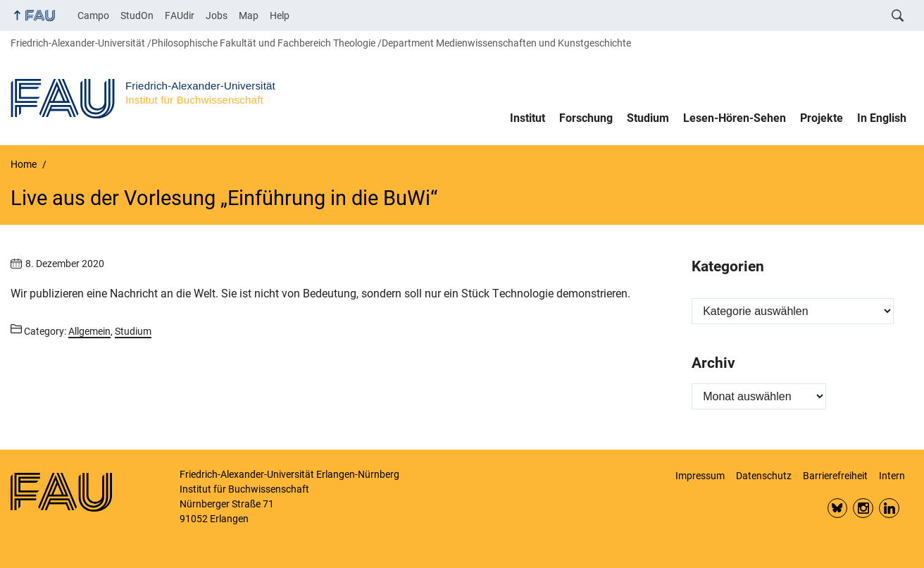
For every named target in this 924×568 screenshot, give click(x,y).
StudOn (137, 16)
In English (882, 118)
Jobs (217, 16)
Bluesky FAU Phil (838, 508)
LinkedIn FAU (889, 508)
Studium (648, 118)
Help (280, 16)
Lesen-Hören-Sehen (735, 118)
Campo (93, 16)
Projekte (822, 118)
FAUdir (180, 16)
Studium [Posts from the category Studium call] (133, 331)
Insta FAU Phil (863, 508)
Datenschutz (764, 476)
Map (249, 16)
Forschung (586, 118)
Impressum (700, 476)
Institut (527, 118)
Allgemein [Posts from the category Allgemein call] (89, 331)
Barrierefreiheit (835, 476)
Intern (892, 476)
